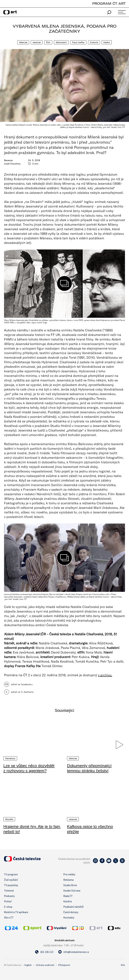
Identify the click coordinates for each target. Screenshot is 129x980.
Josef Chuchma (12, 164)
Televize (23, 42)
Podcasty (9, 896)
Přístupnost (64, 965)
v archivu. (105, 675)
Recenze (37, 42)
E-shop (8, 907)
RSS (123, 965)
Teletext (9, 890)
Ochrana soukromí (45, 965)
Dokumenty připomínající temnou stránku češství (89, 768)
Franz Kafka (78, 42)
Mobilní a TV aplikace (16, 912)
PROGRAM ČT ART (109, 3)
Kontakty (69, 917)
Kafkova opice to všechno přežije (90, 829)
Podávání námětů (73, 907)
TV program (11, 874)
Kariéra (68, 901)
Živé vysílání (11, 880)
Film (48, 42)
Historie (94, 42)
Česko (107, 42)
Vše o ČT (9, 917)
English (28, 965)
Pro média (69, 874)
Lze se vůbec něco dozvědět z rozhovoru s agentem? (29, 768)
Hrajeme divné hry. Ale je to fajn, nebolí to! (32, 829)
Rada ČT (68, 896)
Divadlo (9, 819)
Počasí (8, 901)
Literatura (10, 758)
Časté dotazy (71, 912)
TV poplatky (11, 885)
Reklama (68, 880)
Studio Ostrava (72, 890)
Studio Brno (70, 885)
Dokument (61, 42)
